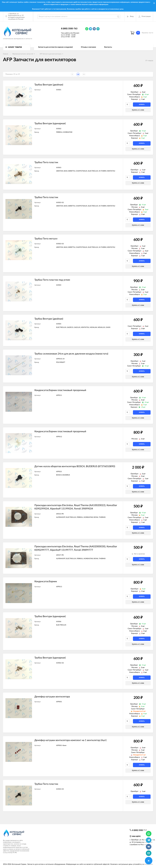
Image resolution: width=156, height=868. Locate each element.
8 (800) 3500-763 (69, 29)
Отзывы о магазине (88, 47)
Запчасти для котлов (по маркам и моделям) (55, 47)
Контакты (108, 47)
